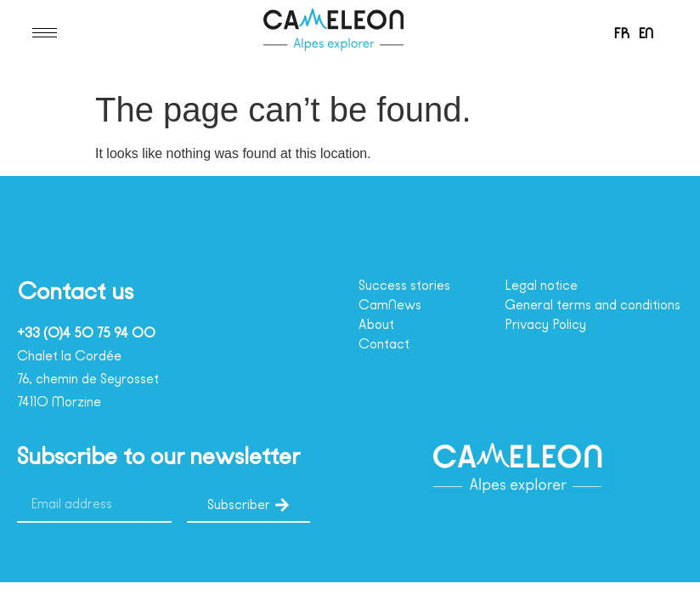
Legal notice (546, 286)
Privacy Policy (552, 340)
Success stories (412, 286)
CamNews (394, 305)
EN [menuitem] (648, 33)
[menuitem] (618, 33)
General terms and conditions (568, 313)
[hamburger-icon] (45, 33)
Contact (385, 344)
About (378, 325)
